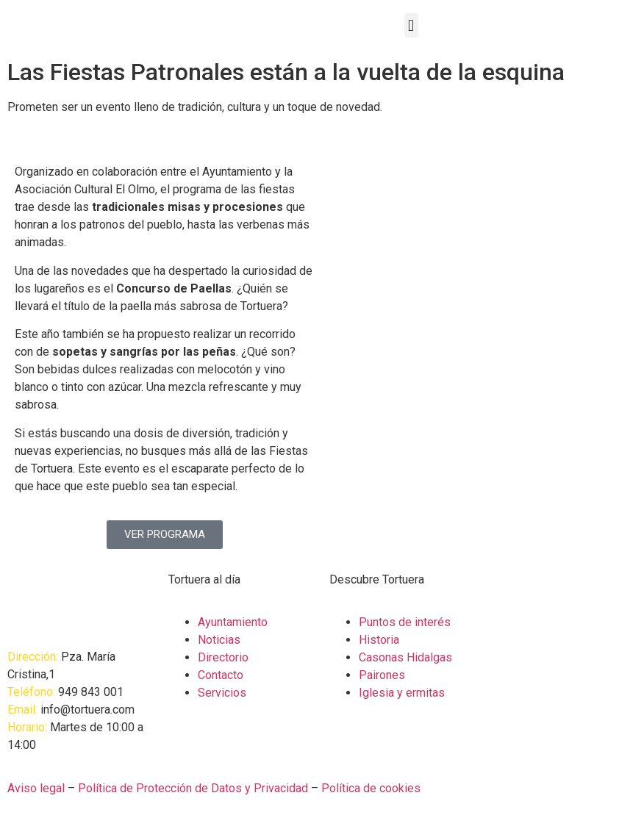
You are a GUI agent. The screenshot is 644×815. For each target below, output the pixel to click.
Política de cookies (371, 788)
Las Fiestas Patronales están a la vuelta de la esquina (286, 72)
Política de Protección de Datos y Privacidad (193, 788)
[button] (411, 25)
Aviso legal (36, 788)
